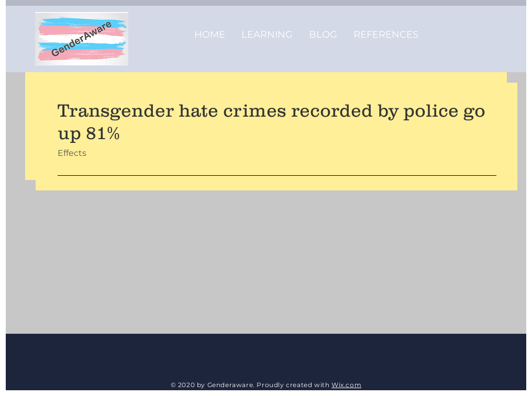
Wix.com (346, 385)
